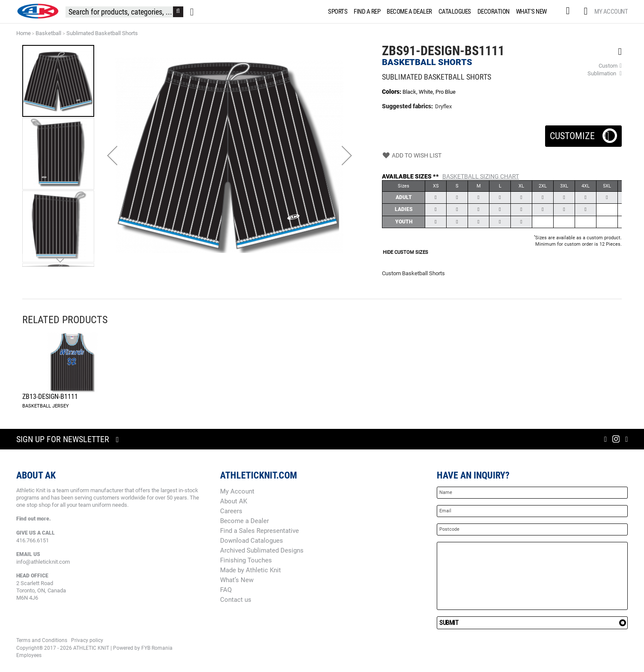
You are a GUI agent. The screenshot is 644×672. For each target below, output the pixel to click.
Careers (231, 511)
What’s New (237, 580)
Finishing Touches (246, 560)
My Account (611, 12)
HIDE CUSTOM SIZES (405, 252)
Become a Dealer (244, 521)
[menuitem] (336, 12)
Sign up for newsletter (63, 439)
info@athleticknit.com (43, 562)
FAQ (226, 590)
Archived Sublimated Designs (262, 550)
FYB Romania (157, 648)
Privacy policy (87, 640)
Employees (29, 655)
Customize (583, 133)
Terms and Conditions (42, 640)
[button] (112, 155)
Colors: (392, 92)
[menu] (439, 12)
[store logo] (38, 11)
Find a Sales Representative (259, 531)
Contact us (236, 600)
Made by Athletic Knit (250, 570)
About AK (234, 501)
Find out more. (34, 519)
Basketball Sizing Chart (481, 176)
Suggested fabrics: (407, 106)
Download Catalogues (252, 541)
